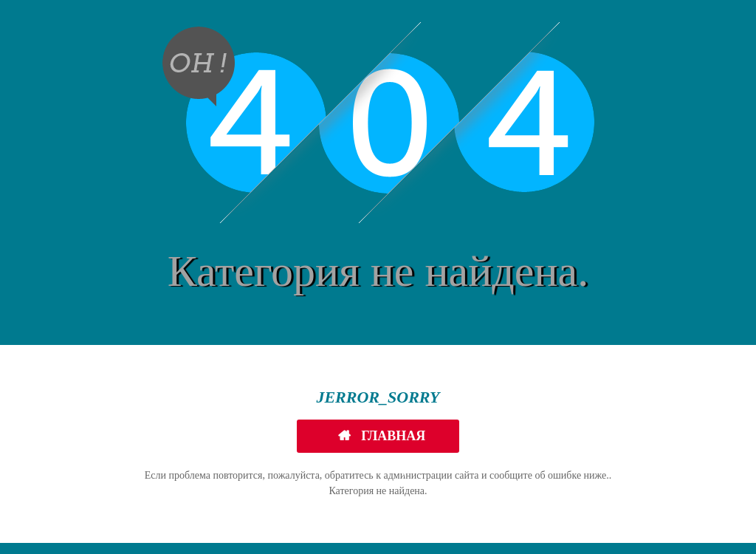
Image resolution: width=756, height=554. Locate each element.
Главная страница (383, 441)
